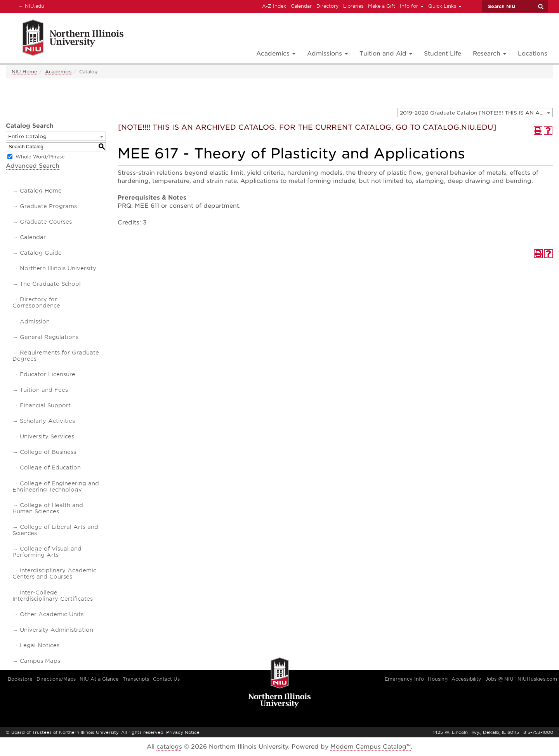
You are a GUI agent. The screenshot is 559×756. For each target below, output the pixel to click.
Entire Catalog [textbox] (27, 136)
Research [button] (490, 54)
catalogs (169, 747)
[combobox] (475, 113)
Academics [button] (276, 54)
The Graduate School (50, 284)
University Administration (56, 630)
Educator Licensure (48, 374)
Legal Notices (40, 645)
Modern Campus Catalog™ (371, 747)
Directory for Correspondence (36, 302)
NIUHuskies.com (537, 679)
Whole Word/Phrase (40, 157)
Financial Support (45, 405)
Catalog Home (41, 191)
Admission (35, 322)
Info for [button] (412, 6)
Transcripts (136, 679)
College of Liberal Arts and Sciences (55, 530)
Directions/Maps (56, 679)
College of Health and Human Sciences (48, 508)
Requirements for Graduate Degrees (56, 356)
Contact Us (166, 679)
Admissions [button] (327, 54)
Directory (327, 6)
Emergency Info (404, 679)
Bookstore (20, 679)
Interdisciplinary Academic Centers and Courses (54, 574)
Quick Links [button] (445, 6)
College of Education (50, 468)
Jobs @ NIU (499, 679)
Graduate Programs (48, 206)
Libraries (353, 6)
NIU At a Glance (99, 679)
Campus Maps (40, 661)
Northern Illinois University (58, 268)
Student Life (443, 54)
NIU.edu (30, 6)
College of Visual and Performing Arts (47, 552)
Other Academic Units (52, 614)
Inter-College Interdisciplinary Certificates (53, 596)
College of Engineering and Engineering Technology (56, 487)
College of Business (48, 452)
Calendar (301, 6)
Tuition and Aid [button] (386, 54)
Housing (438, 679)
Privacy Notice (183, 732)
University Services (47, 436)
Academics (58, 72)
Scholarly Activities (47, 421)
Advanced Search (33, 166)
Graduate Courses (46, 222)
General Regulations (49, 337)
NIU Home (24, 72)
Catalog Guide (41, 253)
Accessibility (466, 679)
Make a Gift (382, 6)
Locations (533, 54)
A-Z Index (274, 6)
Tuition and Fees (44, 390)
